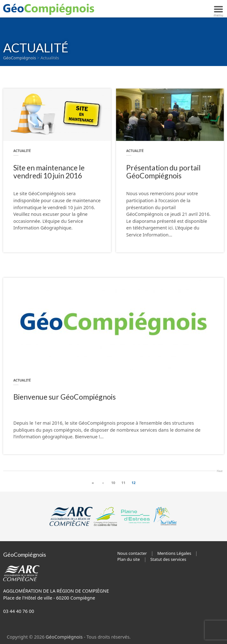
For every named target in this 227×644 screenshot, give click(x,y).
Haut (220, 470)
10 (113, 483)
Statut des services (168, 559)
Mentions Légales (174, 553)
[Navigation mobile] (218, 9)
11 (124, 483)
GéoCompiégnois (64, 637)
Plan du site (129, 559)
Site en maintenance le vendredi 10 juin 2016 (49, 172)
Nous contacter (132, 553)
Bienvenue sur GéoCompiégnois (65, 397)
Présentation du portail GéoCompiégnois (163, 172)
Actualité (22, 151)
